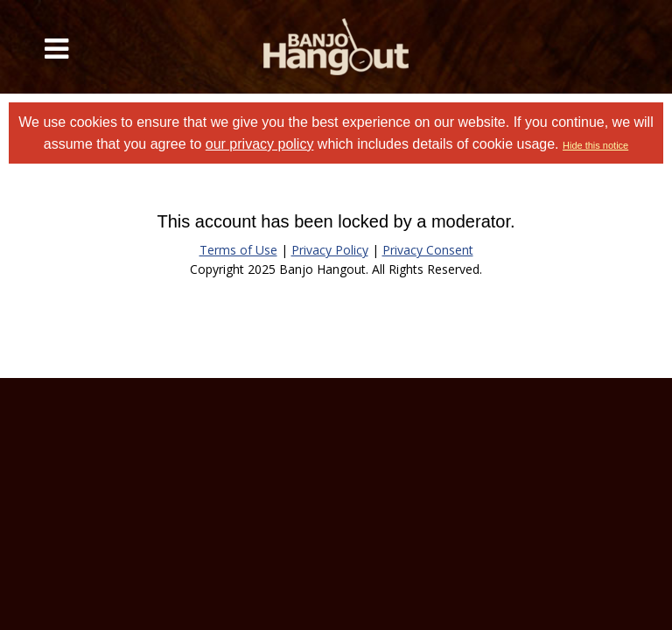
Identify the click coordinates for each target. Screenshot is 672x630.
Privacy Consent (428, 250)
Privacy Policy (330, 250)
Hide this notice (595, 145)
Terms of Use (238, 250)
